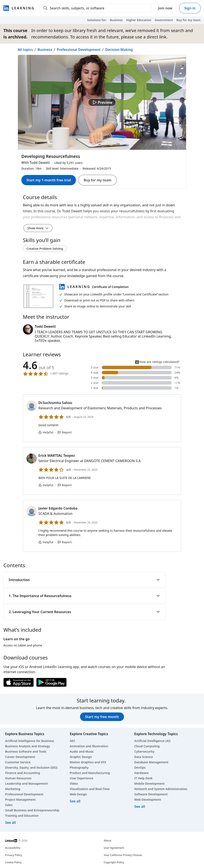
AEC (73, 741)
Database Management (151, 762)
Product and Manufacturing (90, 773)
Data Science (144, 757)
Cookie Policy (13, 862)
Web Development (148, 800)
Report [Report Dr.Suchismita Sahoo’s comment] (65, 432)
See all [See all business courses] (10, 822)
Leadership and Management (26, 784)
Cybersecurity (144, 751)
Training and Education (22, 816)
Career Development (20, 757)
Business (116, 20)
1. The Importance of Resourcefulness (84, 596)
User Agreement (114, 848)
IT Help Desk (143, 778)
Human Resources (18, 778)
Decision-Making (119, 50)
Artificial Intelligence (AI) (152, 741)
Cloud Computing (147, 746)
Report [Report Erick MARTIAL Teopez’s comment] (65, 485)
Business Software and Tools (26, 751)
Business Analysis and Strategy (28, 746)
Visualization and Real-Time (90, 789)
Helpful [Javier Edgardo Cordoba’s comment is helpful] (46, 542)
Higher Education (139, 20)
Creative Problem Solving (45, 249)
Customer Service (18, 762)
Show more (38, 228)
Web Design (78, 794)
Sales (9, 805)
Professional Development (79, 50)
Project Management (20, 800)
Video (74, 784)
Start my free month (102, 717)
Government (164, 20)
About (108, 841)
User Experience (82, 778)
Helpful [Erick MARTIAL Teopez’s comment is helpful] (46, 485)
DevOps (140, 767)
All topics (25, 50)
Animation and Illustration (89, 746)
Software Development (151, 794)
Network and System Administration (161, 789)
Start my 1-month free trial (49, 180)
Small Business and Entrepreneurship (32, 810)
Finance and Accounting (23, 773)
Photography (79, 767)
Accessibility (13, 848)
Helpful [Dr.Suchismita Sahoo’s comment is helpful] (46, 432)
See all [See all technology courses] (140, 806)
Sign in (190, 8)
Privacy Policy (14, 855)
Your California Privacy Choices (123, 855)
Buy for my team (189, 20)
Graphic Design (81, 757)
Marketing (13, 789)
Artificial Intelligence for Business (30, 741)
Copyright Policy (114, 862)
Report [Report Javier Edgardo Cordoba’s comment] (65, 542)
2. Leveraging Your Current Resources (84, 612)
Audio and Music (82, 751)
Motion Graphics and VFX (88, 762)
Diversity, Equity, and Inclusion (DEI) (31, 767)
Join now (165, 8)
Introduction (84, 580)
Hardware (141, 773)
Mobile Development (149, 784)
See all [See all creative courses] (75, 801)
